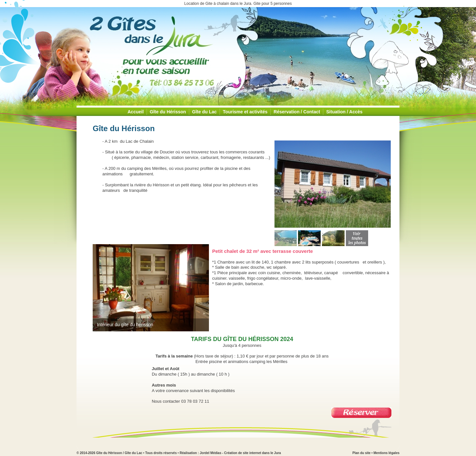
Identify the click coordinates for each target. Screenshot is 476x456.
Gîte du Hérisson (168, 112)
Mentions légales (386, 453)
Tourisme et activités (245, 112)
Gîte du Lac (204, 112)
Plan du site (361, 453)
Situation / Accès (344, 112)
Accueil (136, 112)
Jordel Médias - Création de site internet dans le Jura (240, 453)
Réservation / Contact (297, 112)
